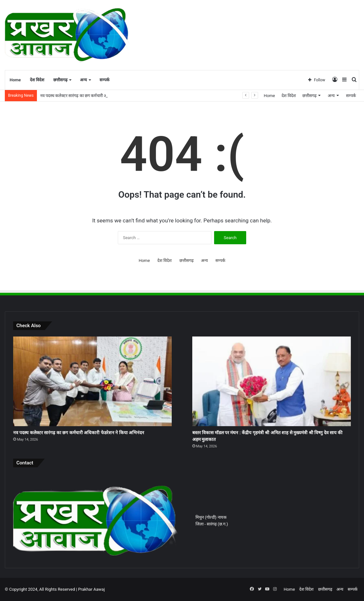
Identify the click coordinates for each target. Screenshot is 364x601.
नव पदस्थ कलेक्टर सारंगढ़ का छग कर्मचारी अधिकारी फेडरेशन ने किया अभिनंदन (79, 433)
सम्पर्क (104, 80)
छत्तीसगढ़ (60, 80)
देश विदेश (37, 80)
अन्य (83, 80)
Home (15, 80)
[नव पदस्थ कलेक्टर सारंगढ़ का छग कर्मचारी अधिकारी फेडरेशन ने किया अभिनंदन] (92, 381)
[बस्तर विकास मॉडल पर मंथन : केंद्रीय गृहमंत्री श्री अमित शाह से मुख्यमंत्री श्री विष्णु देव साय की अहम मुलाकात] (272, 381)
